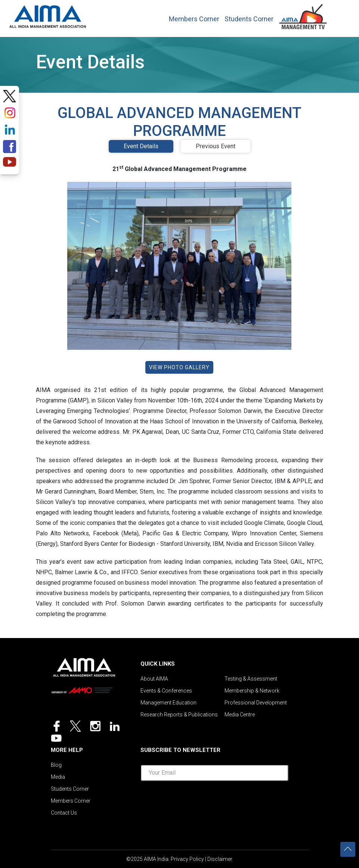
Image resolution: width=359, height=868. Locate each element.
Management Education (168, 703)
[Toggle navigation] (340, 15)
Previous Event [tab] (216, 146)
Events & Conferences (166, 691)
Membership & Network (252, 691)
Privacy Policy (187, 859)
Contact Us (64, 813)
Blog (56, 765)
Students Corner (249, 19)
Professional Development (256, 703)
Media (58, 777)
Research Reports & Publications (179, 715)
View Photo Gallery (179, 367)
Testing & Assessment (251, 679)
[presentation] (214, 802)
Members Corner (194, 19)
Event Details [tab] (141, 146)
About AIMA (154, 679)
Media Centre (240, 715)
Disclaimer (220, 859)
